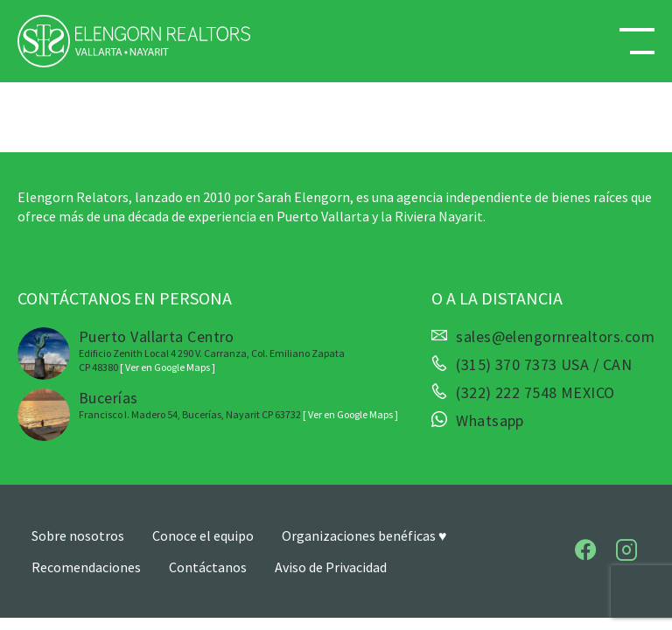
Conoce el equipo (203, 535)
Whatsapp (490, 421)
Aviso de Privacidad (331, 567)
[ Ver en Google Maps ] (168, 367)
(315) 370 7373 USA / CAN (544, 365)
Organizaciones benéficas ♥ (364, 535)
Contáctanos (208, 567)
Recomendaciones (86, 567)
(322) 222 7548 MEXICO (535, 393)
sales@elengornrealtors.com (555, 337)
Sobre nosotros (78, 535)
